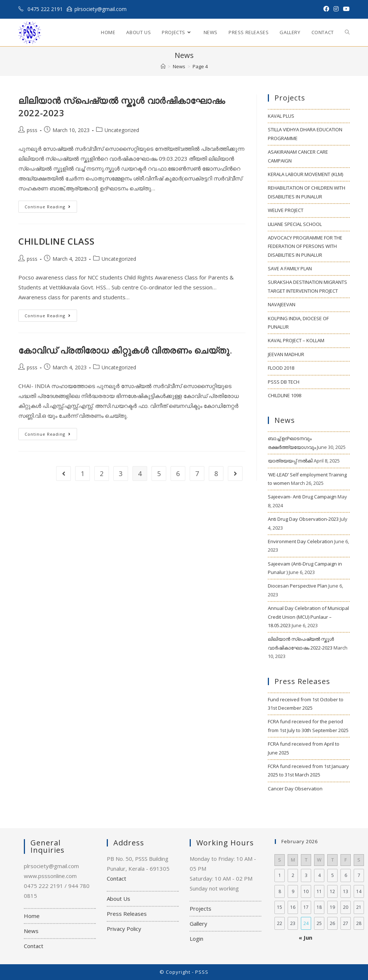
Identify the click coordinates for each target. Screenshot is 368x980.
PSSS (202, 972)
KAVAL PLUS (281, 116)
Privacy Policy (124, 929)
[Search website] (347, 32)
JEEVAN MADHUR (286, 354)
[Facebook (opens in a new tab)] (326, 9)
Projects (201, 908)
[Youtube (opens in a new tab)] (345, 9)
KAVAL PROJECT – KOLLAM (296, 340)
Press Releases (127, 914)
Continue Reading (51, 208)
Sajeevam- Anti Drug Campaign (302, 497)
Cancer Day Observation (295, 789)
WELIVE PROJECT (286, 210)
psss (32, 130)
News (31, 931)
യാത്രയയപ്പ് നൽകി (290, 461)
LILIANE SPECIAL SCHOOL (295, 224)
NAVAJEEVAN (282, 304)
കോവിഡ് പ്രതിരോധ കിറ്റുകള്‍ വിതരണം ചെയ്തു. (125, 350)
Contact (34, 946)
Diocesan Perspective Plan (298, 586)
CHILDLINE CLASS (56, 241)
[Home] (163, 66)
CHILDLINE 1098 (285, 395)
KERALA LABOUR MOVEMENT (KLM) (305, 174)
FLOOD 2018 (281, 368)
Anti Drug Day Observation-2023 (303, 519)
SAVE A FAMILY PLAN (290, 268)
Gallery (198, 924)
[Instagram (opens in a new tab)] (336, 9)
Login (196, 939)
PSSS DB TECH (284, 382)
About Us (119, 899)
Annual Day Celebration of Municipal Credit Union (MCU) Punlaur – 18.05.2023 (308, 617)
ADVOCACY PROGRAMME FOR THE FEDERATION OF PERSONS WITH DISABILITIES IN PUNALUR (305, 246)
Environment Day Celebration (300, 541)
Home (32, 916)
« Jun (305, 937)
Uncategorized (122, 130)
